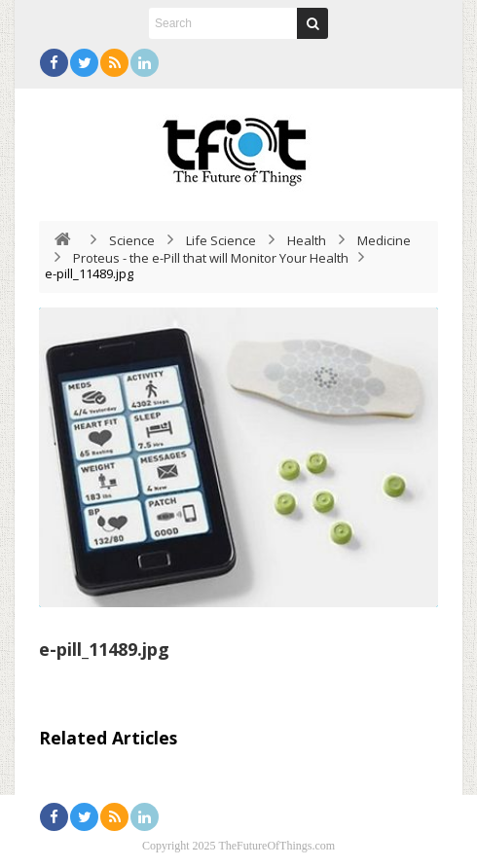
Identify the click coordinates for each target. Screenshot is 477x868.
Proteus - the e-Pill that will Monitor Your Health (211, 258)
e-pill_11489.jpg (104, 649)
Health (307, 240)
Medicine (384, 240)
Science (132, 240)
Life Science (221, 240)
